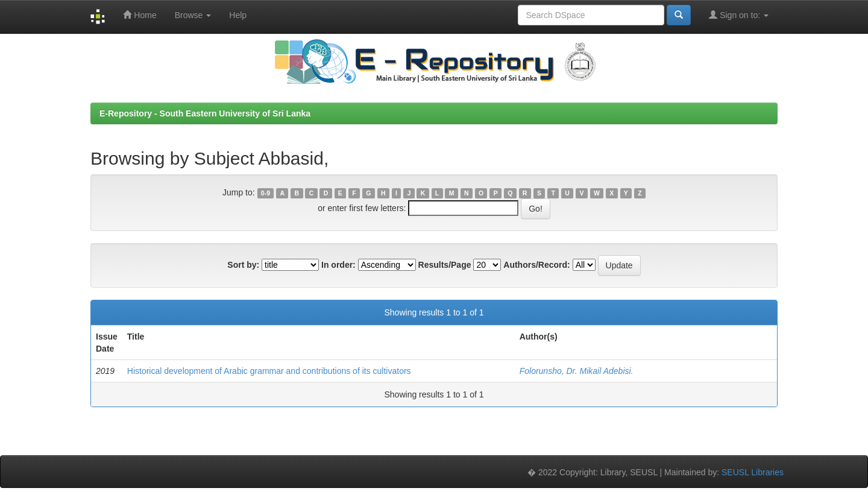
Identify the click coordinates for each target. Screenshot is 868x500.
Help (238, 15)
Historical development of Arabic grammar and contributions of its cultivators (269, 371)
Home (140, 15)
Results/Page (445, 265)
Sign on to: (739, 15)
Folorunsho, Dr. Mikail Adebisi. (577, 371)
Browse (193, 15)
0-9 (266, 193)
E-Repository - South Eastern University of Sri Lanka (205, 113)
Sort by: (243, 265)
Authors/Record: (536, 265)
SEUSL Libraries (753, 472)
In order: (338, 265)
